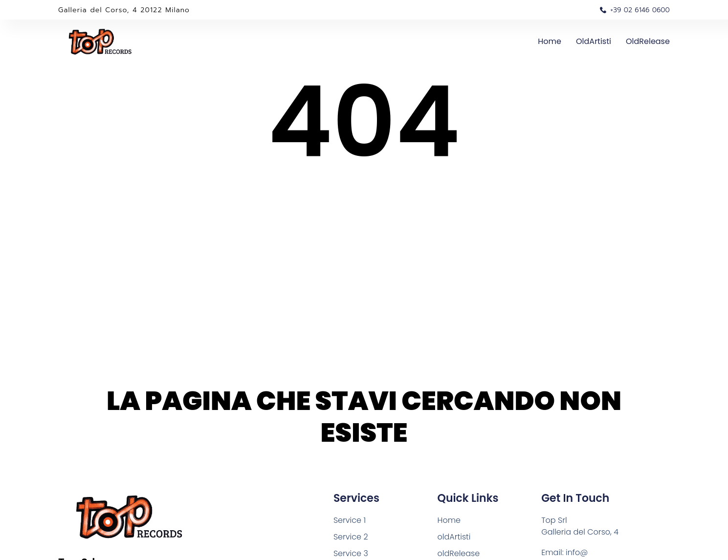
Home (550, 41)
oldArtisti (594, 41)
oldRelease (648, 41)
